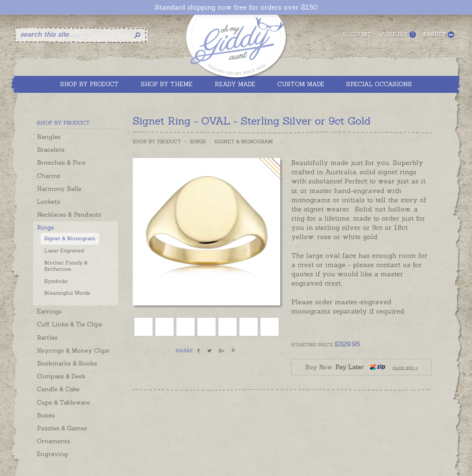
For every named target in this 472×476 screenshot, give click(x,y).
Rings (45, 227)
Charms (48, 176)
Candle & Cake (58, 389)
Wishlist (397, 34)
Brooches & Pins (61, 162)
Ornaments (53, 441)
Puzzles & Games (62, 428)
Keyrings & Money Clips (73, 350)
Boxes (46, 415)
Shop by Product (157, 142)
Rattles (47, 337)
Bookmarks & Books (67, 363)
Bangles (49, 137)
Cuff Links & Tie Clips (70, 324)
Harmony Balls (59, 189)
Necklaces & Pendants (69, 214)
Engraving (52, 454)
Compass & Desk (61, 376)
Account (357, 34)
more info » (405, 367)
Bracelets (51, 150)
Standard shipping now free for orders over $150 (236, 7)
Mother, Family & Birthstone (66, 266)
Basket (439, 34)
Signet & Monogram (70, 238)
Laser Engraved (64, 251)
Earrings (49, 311)
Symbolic (56, 281)
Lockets (48, 202)
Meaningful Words (67, 293)
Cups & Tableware (63, 402)
